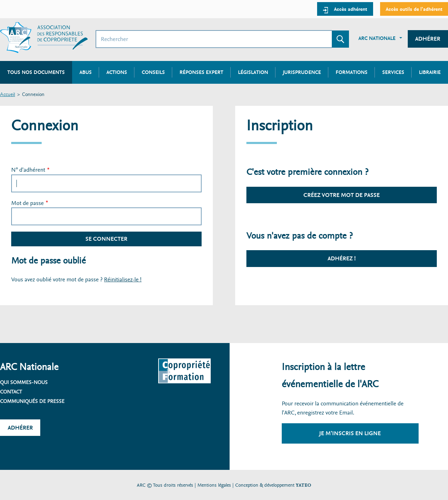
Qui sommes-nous (24, 382)
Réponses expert (201, 72)
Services (393, 72)
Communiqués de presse (32, 401)
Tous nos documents (36, 72)
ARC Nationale (377, 38)
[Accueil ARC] (44, 38)
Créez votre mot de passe (342, 195)
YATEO (303, 485)
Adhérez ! (342, 258)
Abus (86, 72)
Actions (117, 72)
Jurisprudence (302, 72)
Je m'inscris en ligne (350, 433)
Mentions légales (214, 485)
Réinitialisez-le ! (123, 279)
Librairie (430, 72)
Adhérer (428, 39)
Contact (11, 392)
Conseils (153, 72)
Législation (253, 72)
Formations (352, 72)
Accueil (8, 95)
